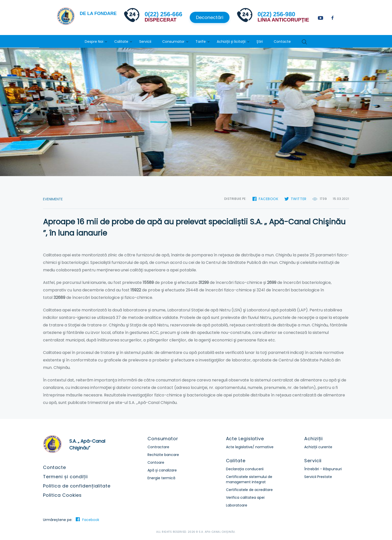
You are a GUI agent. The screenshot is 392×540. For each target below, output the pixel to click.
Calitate (121, 42)
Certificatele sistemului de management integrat (249, 479)
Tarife (201, 42)
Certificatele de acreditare (249, 490)
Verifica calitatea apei (245, 497)
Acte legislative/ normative (250, 447)
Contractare (158, 447)
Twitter (299, 199)
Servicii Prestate (318, 477)
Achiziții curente (318, 447)
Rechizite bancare (163, 455)
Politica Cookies (62, 495)
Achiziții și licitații (231, 42)
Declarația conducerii (245, 469)
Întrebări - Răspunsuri (323, 469)
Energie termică (161, 478)
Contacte (282, 42)
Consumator (173, 42)
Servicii (145, 42)
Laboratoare (237, 505)
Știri (260, 42)
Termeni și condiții (65, 477)
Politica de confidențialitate (77, 486)
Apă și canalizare (162, 470)
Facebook (269, 199)
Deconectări (210, 17)
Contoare (156, 462)
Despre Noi (94, 42)
